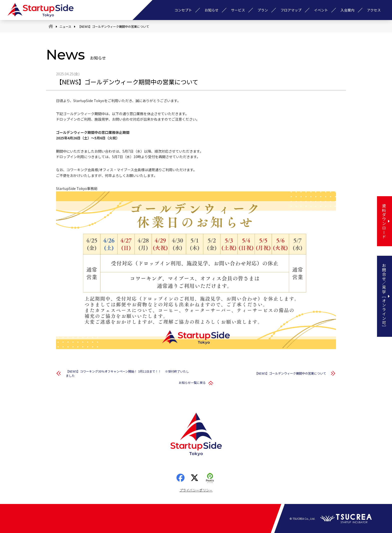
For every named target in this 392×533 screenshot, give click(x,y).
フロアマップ (291, 10)
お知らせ (211, 10)
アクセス (374, 10)
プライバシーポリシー (196, 490)
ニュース (65, 26)
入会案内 (347, 10)
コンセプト (183, 10)
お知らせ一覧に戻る (192, 382)
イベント (321, 10)
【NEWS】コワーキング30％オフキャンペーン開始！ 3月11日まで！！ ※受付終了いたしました (127, 373)
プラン (263, 10)
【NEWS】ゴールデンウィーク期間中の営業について (290, 373)
